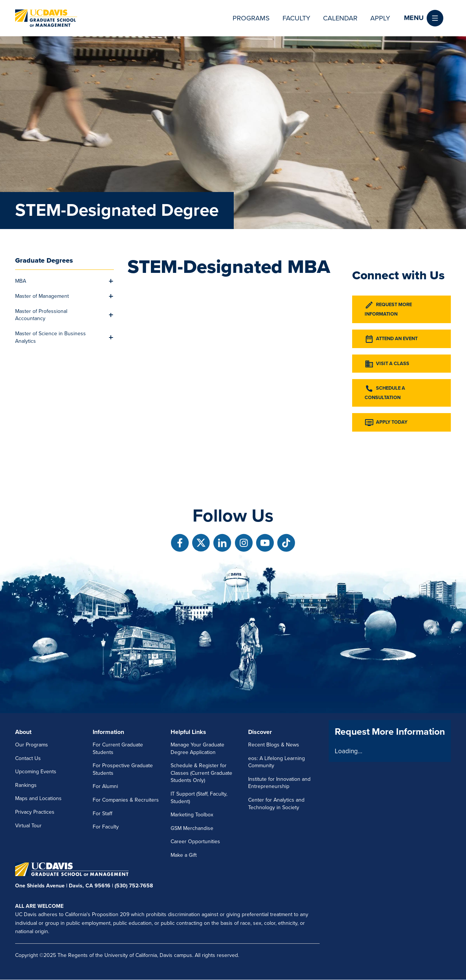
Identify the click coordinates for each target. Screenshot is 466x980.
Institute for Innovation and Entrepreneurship (279, 783)
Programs (251, 18)
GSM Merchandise (192, 828)
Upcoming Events (36, 772)
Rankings (26, 785)
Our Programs (32, 745)
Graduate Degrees (44, 260)
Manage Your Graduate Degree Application (197, 749)
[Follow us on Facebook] (180, 543)
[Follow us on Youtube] (265, 543)
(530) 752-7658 (134, 886)
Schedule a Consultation (385, 392)
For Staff (103, 814)
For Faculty (106, 827)
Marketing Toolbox (192, 815)
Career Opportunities (195, 841)
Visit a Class (387, 364)
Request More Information (388, 309)
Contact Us (28, 758)
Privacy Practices (35, 812)
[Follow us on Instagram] (244, 543)
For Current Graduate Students (118, 749)
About (23, 732)
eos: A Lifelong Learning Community (276, 762)
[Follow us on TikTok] (286, 543)
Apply (380, 18)
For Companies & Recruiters (126, 800)
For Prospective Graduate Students (123, 769)
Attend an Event (391, 339)
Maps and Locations (38, 798)
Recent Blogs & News (274, 745)
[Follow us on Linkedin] (222, 543)
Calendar (340, 18)
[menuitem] (60, 281)
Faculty (296, 18)
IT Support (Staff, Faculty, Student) (199, 798)
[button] (424, 18)
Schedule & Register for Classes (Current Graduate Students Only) (201, 773)
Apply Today (386, 423)
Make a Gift (184, 855)
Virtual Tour (28, 826)
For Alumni (105, 786)
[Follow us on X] (201, 543)
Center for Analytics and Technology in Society (276, 804)
